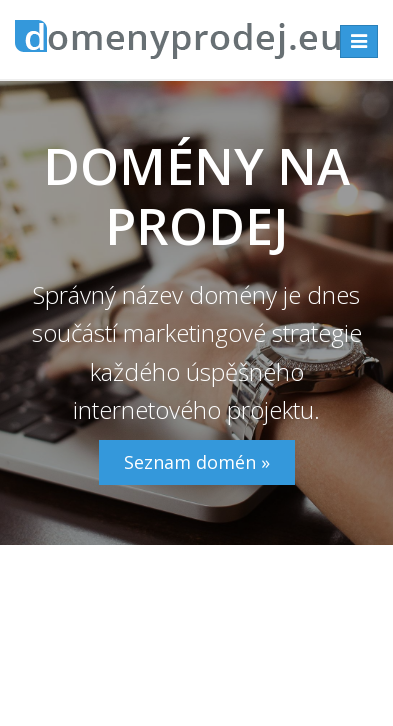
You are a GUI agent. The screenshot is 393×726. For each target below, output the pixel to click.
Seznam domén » (197, 462)
